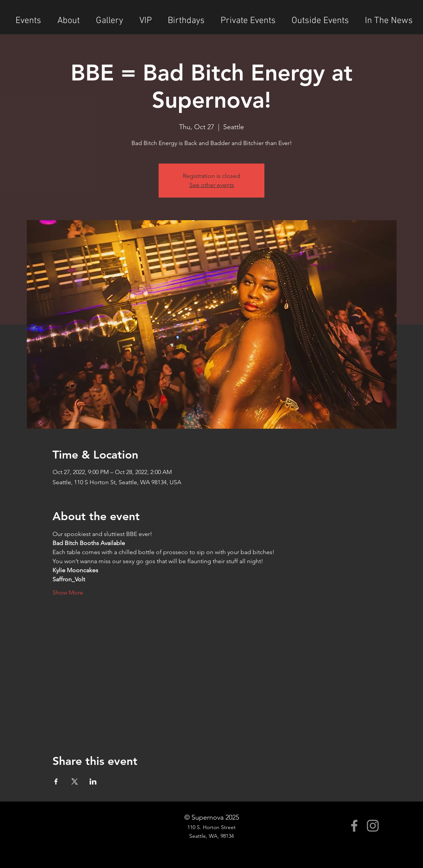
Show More (68, 592)
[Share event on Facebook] (56, 782)
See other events (212, 185)
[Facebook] (354, 826)
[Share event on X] (75, 782)
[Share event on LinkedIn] (93, 782)
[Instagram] (373, 826)
